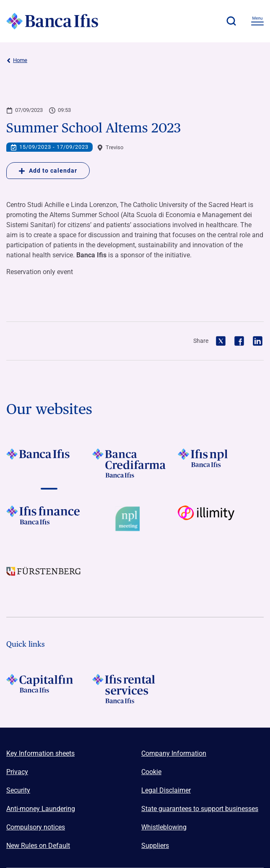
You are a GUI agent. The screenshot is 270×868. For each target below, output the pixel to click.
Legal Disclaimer (166, 790)
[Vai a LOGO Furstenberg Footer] (49, 578)
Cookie (151, 772)
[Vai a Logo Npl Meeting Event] (135, 520)
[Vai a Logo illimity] (221, 520)
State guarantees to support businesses (200, 809)
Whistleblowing (164, 827)
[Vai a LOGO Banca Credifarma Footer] (135, 463)
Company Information (174, 753)
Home (17, 60)
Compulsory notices (36, 827)
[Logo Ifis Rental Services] (135, 689)
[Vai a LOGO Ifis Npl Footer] (221, 463)
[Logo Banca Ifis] (52, 21)
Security (18, 790)
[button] (231, 21)
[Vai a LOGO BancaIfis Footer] (49, 463)
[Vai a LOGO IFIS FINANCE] (49, 520)
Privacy (17, 772)
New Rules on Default (38, 846)
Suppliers (155, 846)
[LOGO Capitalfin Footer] (49, 689)
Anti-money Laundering (41, 809)
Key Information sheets (40, 753)
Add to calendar (48, 171)
